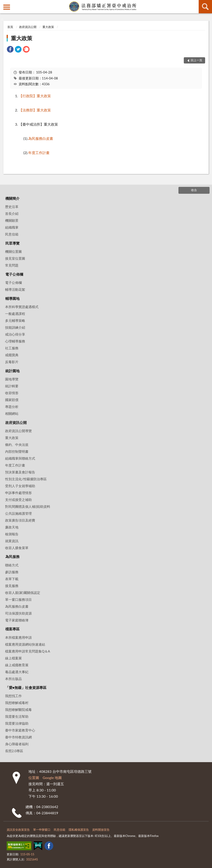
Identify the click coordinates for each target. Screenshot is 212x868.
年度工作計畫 (15, 465)
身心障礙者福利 (17, 744)
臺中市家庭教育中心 (20, 730)
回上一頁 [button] (196, 60)
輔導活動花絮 (15, 289)
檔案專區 (12, 629)
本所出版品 (13, 679)
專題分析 (12, 407)
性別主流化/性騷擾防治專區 (26, 479)
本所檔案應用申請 (18, 637)
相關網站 (12, 413)
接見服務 (12, 586)
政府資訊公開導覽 (18, 431)
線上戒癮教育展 (17, 665)
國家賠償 (12, 400)
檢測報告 (12, 534)
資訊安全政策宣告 (18, 830)
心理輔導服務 (15, 341)
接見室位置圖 (15, 258)
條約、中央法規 (17, 445)
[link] (10, 50)
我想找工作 (13, 696)
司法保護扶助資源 (18, 613)
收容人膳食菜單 (17, 548)
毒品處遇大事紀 (17, 672)
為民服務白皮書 (17, 606)
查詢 (205, 7)
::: (4, 3)
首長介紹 (12, 214)
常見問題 (12, 265)
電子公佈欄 (14, 274)
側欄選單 (7, 7)
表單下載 (12, 579)
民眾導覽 (12, 243)
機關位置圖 (13, 251)
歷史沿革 (12, 207)
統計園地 (12, 371)
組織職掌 (12, 227)
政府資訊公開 (28, 27)
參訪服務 (12, 572)
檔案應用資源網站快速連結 (25, 644)
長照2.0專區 (14, 751)
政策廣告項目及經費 (20, 520)
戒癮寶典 (12, 355)
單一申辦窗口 (42, 830)
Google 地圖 (52, 778)
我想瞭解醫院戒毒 (18, 710)
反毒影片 (12, 362)
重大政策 (48, 27)
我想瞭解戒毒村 (17, 703)
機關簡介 (12, 198)
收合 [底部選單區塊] (194, 190)
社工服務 (12, 348)
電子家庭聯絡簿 (17, 620)
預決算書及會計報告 (20, 472)
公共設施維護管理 (18, 513)
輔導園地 (12, 298)
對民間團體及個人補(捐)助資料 (28, 506)
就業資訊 (12, 541)
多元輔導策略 (15, 320)
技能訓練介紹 (15, 327)
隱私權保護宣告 (79, 830)
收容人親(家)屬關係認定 (23, 593)
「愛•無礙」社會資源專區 (26, 687)
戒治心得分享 (15, 334)
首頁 (10, 27)
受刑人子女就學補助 (20, 486)
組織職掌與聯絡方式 (20, 458)
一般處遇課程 (15, 314)
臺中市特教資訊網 (18, 737)
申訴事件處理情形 (18, 493)
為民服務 (12, 557)
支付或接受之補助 (18, 500)
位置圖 (34, 778)
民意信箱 (12, 234)
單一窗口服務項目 (18, 599)
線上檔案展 (13, 658)
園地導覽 (12, 379)
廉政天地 (12, 527)
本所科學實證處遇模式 (22, 307)
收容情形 (12, 393)
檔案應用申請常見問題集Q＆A (28, 651)
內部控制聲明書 (17, 451)
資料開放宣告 (101, 830)
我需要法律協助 (17, 723)
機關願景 (12, 220)
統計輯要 (12, 386)
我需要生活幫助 (17, 716)
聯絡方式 (12, 565)
